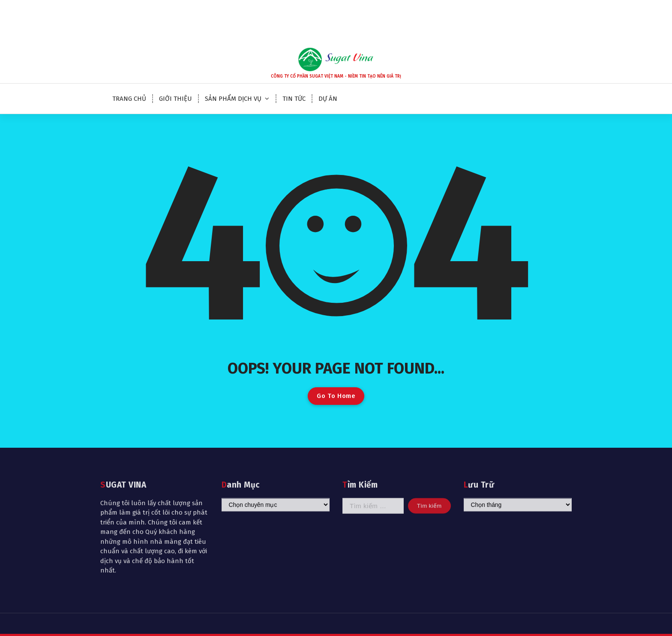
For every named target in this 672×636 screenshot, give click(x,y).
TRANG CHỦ (129, 99)
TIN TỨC (294, 99)
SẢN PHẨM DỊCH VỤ (233, 99)
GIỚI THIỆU (175, 99)
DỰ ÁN (328, 99)
